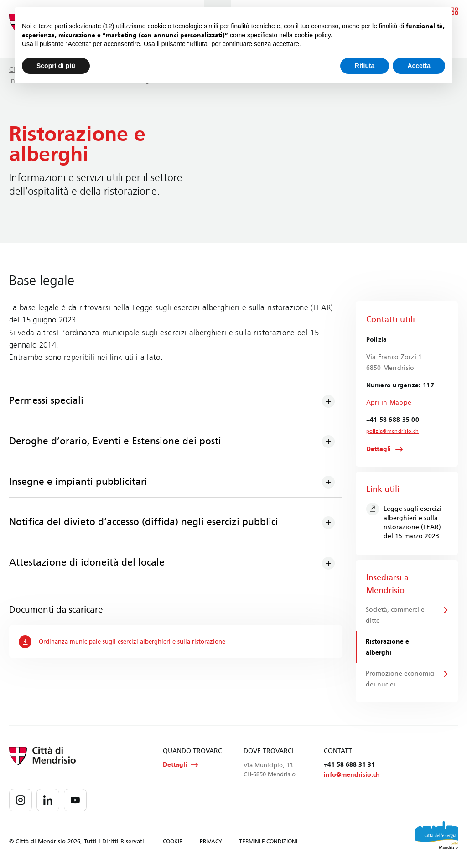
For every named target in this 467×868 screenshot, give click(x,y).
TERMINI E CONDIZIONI (268, 845)
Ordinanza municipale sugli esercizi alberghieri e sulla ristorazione (129, 643)
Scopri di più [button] (56, 66)
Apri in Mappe (389, 403)
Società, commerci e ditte (396, 616)
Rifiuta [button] (365, 66)
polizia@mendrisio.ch (390, 431)
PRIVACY (211, 845)
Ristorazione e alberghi (388, 648)
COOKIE (173, 845)
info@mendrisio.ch (352, 778)
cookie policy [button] (313, 35)
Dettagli (379, 450)
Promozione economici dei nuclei (397, 681)
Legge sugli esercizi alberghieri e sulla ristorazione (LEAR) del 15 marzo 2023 (404, 522)
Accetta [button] (419, 66)
